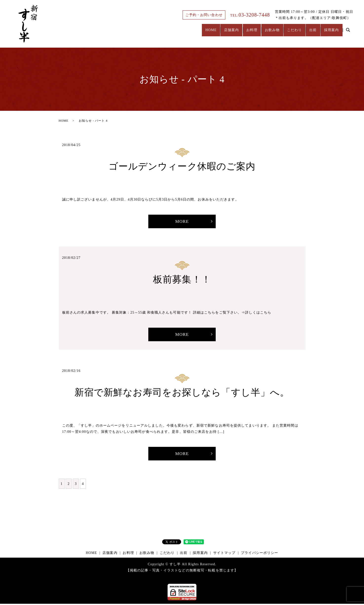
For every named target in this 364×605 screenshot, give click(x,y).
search (348, 33)
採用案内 (330, 32)
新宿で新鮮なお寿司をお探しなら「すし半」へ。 (182, 393)
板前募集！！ (182, 280)
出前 (308, 32)
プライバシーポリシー (259, 554)
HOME (190, 32)
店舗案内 (213, 32)
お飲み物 (261, 32)
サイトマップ (224, 554)
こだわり (286, 32)
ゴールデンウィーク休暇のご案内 (182, 166)
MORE (182, 222)
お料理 (237, 32)
